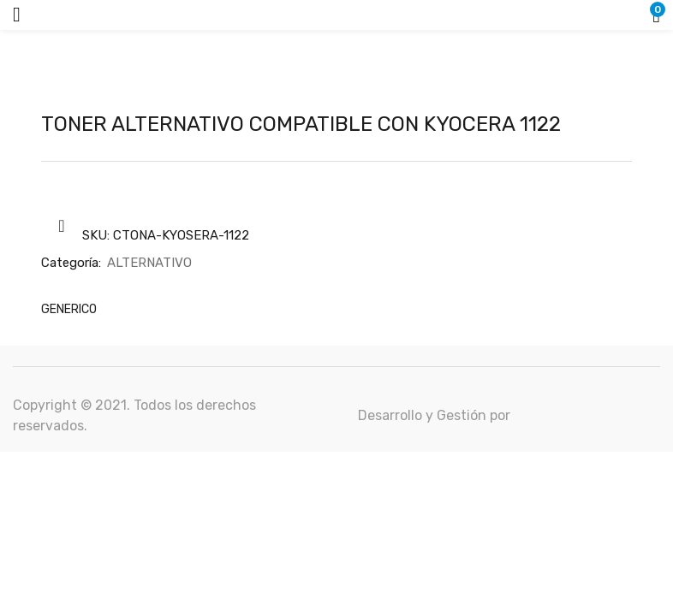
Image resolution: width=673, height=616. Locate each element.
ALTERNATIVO (149, 263)
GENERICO (69, 309)
